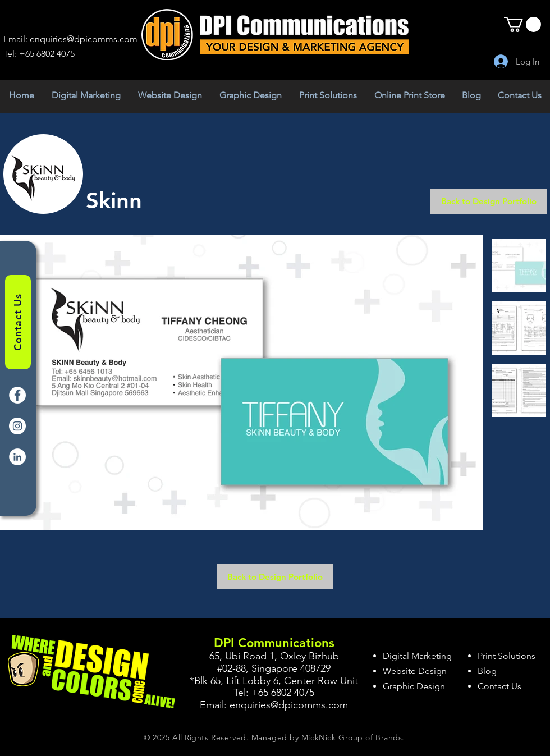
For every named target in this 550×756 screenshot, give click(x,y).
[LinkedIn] (17, 457)
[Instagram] (17, 426)
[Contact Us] (18, 322)
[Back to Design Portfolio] (489, 201)
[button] (522, 24)
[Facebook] (17, 395)
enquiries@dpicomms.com (84, 39)
